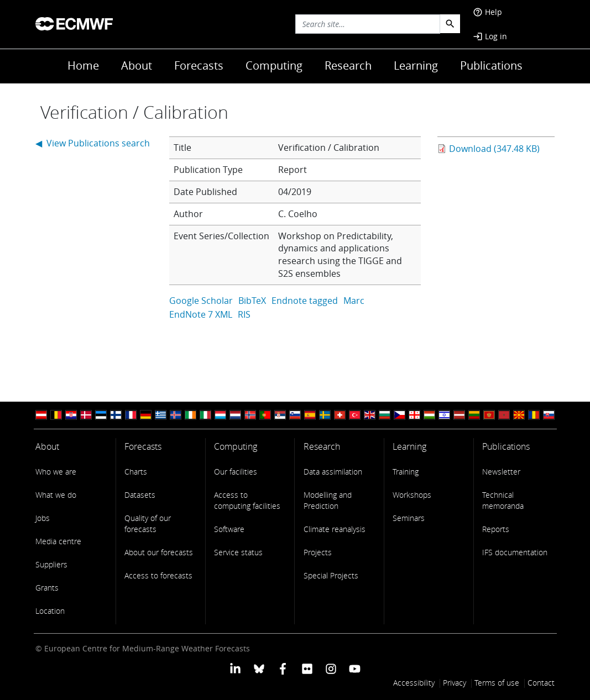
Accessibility (414, 683)
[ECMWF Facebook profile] (283, 668)
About (137, 65)
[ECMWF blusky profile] (259, 668)
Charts (136, 472)
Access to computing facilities (247, 500)
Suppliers (51, 564)
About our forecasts (159, 552)
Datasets (140, 495)
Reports (496, 529)
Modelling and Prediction (328, 500)
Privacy (455, 683)
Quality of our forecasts (148, 523)
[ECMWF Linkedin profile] (235, 668)
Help (487, 12)
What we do (56, 495)
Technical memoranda (503, 500)
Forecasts (199, 65)
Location (50, 611)
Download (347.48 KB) (494, 149)
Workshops (412, 495)
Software (229, 529)
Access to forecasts (158, 575)
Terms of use (497, 683)
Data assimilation (333, 472)
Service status (238, 552)
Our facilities (236, 472)
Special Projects (331, 575)
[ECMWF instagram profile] (331, 668)
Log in (490, 36)
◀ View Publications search (93, 143)
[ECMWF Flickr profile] (307, 668)
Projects (318, 552)
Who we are (56, 472)
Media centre (58, 541)
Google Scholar (201, 301)
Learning (416, 65)
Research (348, 65)
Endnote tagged (305, 301)
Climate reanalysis (335, 529)
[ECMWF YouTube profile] (355, 668)
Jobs (43, 518)
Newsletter (501, 472)
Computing (274, 65)
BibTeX (252, 301)
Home (83, 65)
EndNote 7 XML (201, 314)
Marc (354, 301)
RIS (244, 314)
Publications (491, 65)
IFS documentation (515, 552)
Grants (47, 588)
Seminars (409, 518)
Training (406, 472)
